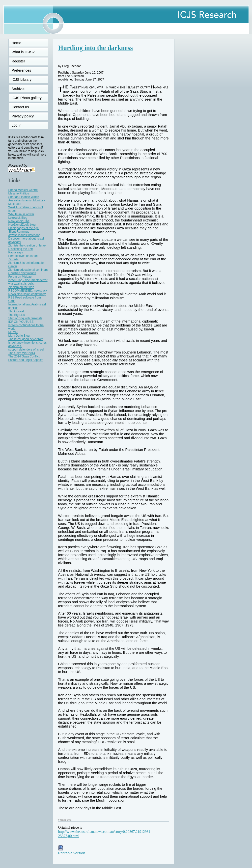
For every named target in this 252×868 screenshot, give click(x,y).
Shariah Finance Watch (24, 197)
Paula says (16, 252)
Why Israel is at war (21, 214)
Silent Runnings (19, 232)
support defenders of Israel (26, 350)
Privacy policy (23, 116)
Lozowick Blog (18, 218)
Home (16, 43)
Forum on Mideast (20, 277)
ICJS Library (22, 80)
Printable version (72, 851)
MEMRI (13, 332)
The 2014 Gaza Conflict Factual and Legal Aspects (26, 358)
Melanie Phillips (19, 193)
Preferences (21, 70)
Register (18, 61)
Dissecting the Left (21, 249)
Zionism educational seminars (28, 270)
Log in (20, 125)
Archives (19, 89)
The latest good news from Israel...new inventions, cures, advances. (28, 343)
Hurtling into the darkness (96, 48)
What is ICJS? (23, 52)
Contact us (20, 107)
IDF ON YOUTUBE (21, 322)
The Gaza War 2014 (22, 353)
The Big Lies (17, 315)
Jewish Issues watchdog (24, 235)
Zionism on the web (21, 287)
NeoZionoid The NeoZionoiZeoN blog (22, 223)
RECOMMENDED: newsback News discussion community (28, 292)
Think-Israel (16, 311)
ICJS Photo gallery (27, 98)
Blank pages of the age (24, 228)
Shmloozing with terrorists (25, 318)
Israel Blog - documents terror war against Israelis (28, 282)
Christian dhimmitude (22, 273)
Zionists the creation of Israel (27, 245)
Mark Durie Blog (19, 336)
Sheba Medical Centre (23, 190)
